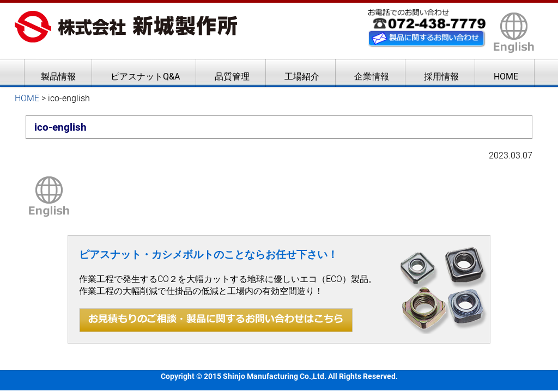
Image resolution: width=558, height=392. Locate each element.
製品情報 (58, 76)
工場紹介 (302, 76)
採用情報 (441, 76)
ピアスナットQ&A (145, 76)
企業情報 (372, 76)
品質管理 (232, 76)
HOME (506, 76)
